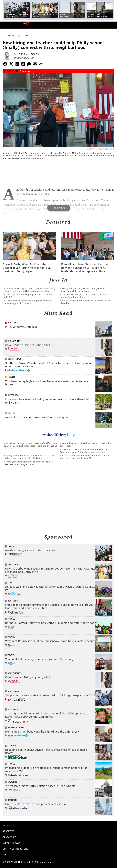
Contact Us (9, 837)
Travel (11, 546)
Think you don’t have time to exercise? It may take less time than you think (28, 463)
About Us (8, 825)
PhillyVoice (8, 25)
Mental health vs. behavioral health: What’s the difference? (85, 444)
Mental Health (16, 727)
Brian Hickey (29, 54)
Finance (12, 746)
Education (25, 71)
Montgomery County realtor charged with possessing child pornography (82, 290)
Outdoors (13, 395)
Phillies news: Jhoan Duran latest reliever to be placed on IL (85, 302)
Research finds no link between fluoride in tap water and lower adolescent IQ (84, 457)
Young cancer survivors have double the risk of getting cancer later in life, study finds (29, 457)
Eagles (11, 413)
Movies (12, 377)
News (25, 23)
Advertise (8, 831)
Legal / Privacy (12, 843)
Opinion (12, 71)
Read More (59, 208)
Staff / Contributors (15, 849)
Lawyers (12, 782)
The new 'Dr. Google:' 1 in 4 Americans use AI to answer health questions (86, 296)
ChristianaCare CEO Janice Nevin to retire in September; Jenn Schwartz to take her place (84, 451)
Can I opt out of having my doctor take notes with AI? (28, 296)
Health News (15, 359)
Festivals (13, 564)
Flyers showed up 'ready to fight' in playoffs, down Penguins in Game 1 (28, 302)
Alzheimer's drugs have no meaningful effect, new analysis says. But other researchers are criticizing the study (31, 446)
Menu (112, 25)
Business (13, 323)
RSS (5, 855)
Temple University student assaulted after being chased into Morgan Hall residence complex (30, 290)
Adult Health (15, 673)
